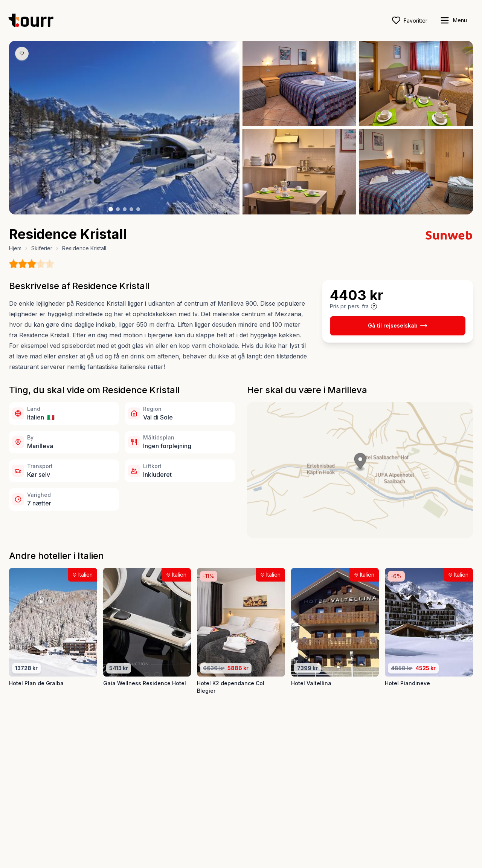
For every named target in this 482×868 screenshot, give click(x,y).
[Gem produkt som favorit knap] (22, 54)
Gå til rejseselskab (398, 326)
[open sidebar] (453, 20)
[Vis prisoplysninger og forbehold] (374, 306)
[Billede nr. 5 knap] (138, 209)
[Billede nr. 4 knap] (131, 209)
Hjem (15, 248)
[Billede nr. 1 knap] (111, 209)
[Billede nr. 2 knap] (118, 209)
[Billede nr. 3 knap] (125, 209)
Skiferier (42, 248)
